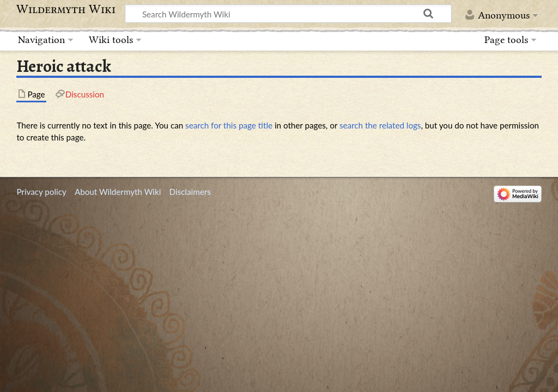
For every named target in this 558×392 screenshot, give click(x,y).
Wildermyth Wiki (66, 9)
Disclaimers (190, 192)
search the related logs (380, 125)
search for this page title (229, 125)
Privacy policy (41, 192)
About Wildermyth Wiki (118, 192)
